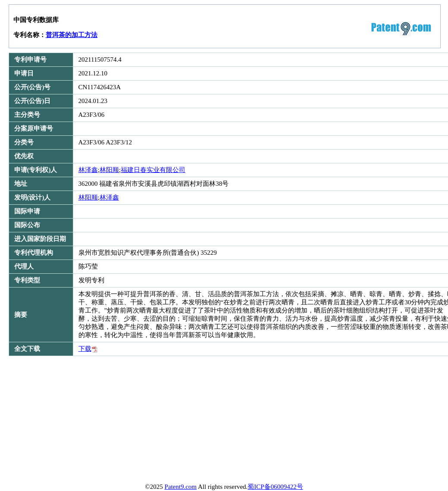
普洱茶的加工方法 (72, 35)
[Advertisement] (171, 421)
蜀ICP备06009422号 (275, 487)
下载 (88, 349)
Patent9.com (180, 487)
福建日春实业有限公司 (153, 170)
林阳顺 (109, 170)
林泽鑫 (88, 170)
